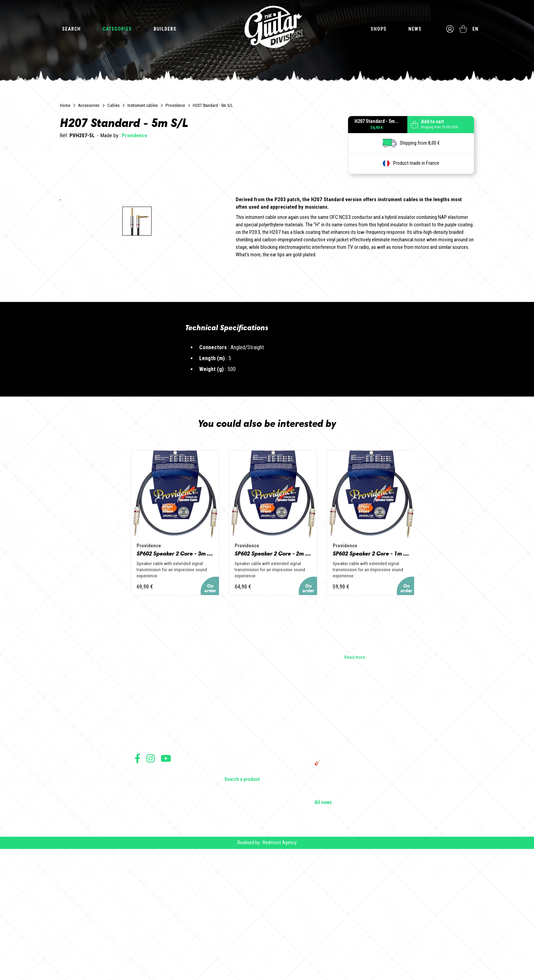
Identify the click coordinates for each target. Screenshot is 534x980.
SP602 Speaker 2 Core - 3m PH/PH (153, 681)
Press (140, 870)
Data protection (148, 926)
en (476, 29)
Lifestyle (233, 899)
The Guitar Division (267, 28)
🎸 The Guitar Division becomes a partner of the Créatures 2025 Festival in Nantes (355, 895)
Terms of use (146, 904)
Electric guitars (239, 841)
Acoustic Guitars (241, 851)
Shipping (142, 941)
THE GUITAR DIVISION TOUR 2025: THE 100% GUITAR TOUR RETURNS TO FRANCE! (357, 880)
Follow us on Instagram (151, 887)
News (415, 29)
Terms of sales (147, 911)
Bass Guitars (237, 861)
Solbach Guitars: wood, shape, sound (351, 922)
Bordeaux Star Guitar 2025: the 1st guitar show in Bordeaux (354, 910)
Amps (230, 870)
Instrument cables (143, 105)
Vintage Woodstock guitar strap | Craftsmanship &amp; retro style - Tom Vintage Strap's (352, 862)
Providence (175, 105)
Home (65, 105)
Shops (378, 29)
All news (323, 931)
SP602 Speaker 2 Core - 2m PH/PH (267, 681)
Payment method (148, 934)
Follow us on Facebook (137, 887)
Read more (355, 785)
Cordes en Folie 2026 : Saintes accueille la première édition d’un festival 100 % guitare (356, 844)
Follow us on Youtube (166, 887)
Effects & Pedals (241, 880)
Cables (113, 105)
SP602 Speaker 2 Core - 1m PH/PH (381, 681)
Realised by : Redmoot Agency (267, 974)
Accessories (89, 105)
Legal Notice (145, 919)
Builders (165, 29)
